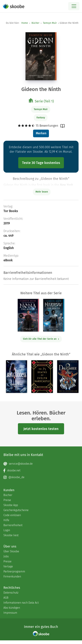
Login (7, 530)
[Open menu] (74, 6)
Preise (7, 500)
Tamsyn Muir (50, 23)
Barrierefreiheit (13, 525)
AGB (6, 598)
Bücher (35, 23)
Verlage (8, 566)
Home (25, 23)
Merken (41, 133)
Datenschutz (11, 593)
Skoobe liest (11, 535)
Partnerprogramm (14, 571)
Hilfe (6, 520)
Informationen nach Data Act (21, 603)
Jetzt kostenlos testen (41, 429)
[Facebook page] (41, 471)
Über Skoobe (11, 551)
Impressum (10, 613)
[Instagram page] (41, 477)
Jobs (6, 556)
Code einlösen (12, 515)
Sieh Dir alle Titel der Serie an (41, 339)
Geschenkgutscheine (16, 510)
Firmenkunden (12, 576)
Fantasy (41, 118)
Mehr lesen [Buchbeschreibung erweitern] (42, 192)
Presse (7, 561)
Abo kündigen (12, 608)
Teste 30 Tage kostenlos (41, 163)
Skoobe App (11, 505)
